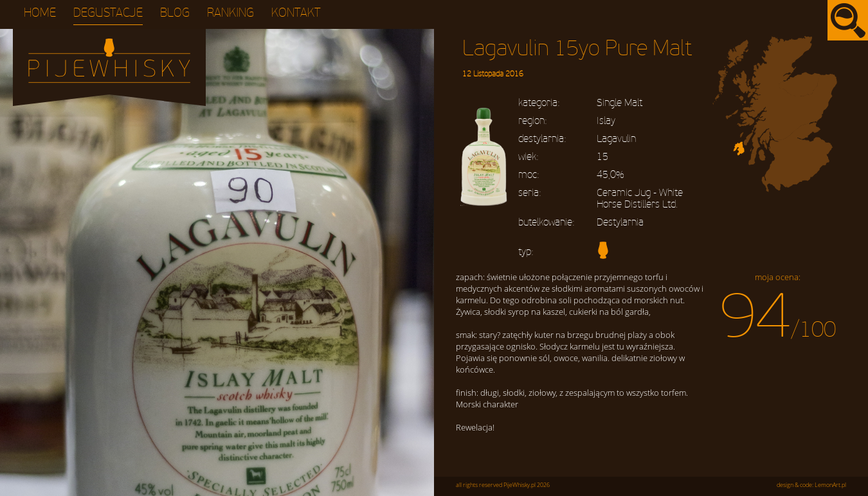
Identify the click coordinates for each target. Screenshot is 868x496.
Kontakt (296, 13)
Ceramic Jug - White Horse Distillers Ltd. (640, 199)
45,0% (610, 175)
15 (602, 157)
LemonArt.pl (830, 485)
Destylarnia (620, 222)
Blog (175, 13)
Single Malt (619, 103)
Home (40, 13)
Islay (606, 121)
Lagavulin (616, 139)
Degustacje (108, 13)
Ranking (231, 13)
